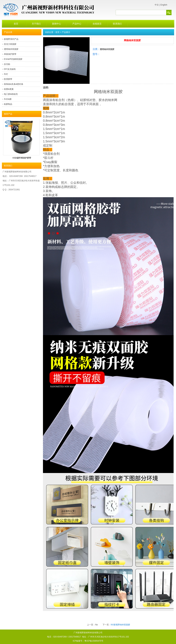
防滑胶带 (8, 79)
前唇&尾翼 (9, 89)
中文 (157, 5)
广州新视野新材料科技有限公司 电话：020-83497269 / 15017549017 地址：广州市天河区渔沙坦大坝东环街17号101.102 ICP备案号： (88, 637)
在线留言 (97, 24)
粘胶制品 (8, 104)
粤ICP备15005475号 (94, 641)
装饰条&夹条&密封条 (14, 84)
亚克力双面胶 (10, 44)
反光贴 (7, 64)
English (164, 5)
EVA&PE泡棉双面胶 (13, 59)
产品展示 (66, 32)
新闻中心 (57, 24)
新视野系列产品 (11, 39)
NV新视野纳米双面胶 (121, 625)
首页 (16, 24)
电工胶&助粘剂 (11, 94)
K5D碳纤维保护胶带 (22, 158)
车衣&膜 (8, 99)
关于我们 (36, 24)
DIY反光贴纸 (10, 69)
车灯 (6, 74)
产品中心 (77, 24)
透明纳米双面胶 (11, 49)
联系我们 (117, 24)
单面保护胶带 (10, 54)
